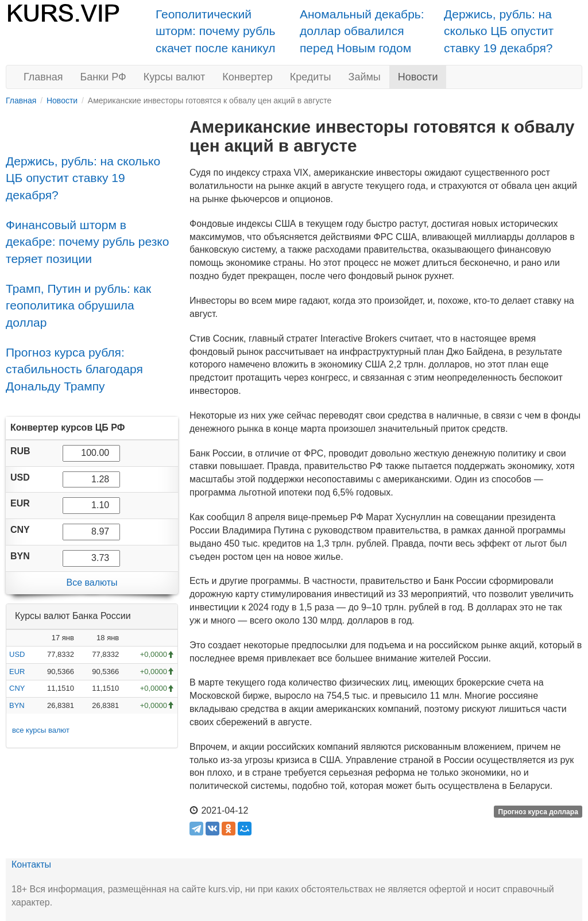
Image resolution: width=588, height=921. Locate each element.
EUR (17, 672)
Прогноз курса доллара (538, 811)
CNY (17, 688)
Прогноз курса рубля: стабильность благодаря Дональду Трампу (74, 369)
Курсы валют (174, 77)
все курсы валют (41, 730)
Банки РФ (103, 77)
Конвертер (247, 77)
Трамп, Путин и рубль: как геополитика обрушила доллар (78, 305)
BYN (17, 705)
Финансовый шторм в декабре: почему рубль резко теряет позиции (87, 242)
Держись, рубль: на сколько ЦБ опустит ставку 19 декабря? (499, 31)
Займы (365, 77)
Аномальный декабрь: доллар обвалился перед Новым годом (362, 31)
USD (17, 654)
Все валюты (92, 583)
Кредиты (311, 77)
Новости (418, 77)
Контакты (31, 864)
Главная (43, 77)
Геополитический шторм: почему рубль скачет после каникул (215, 31)
